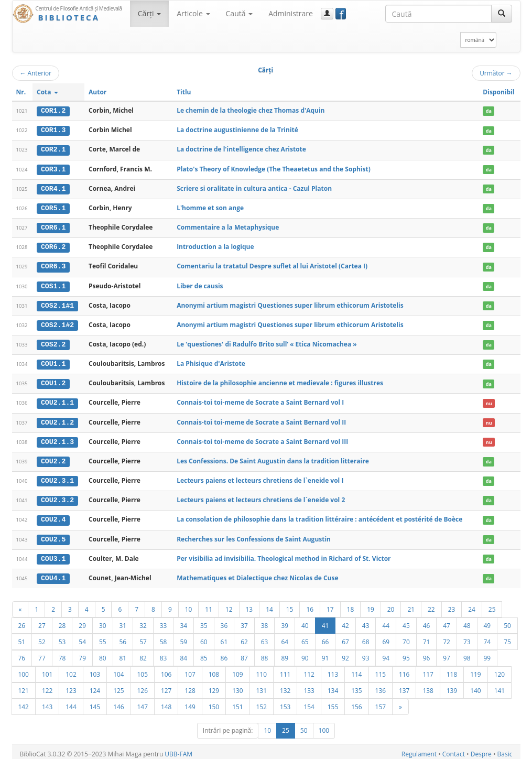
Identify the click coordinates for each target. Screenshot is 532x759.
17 (330, 604)
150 (214, 702)
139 (452, 686)
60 (204, 637)
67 (345, 637)
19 (371, 604)
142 (24, 702)
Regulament (419, 749)
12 (229, 604)
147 (143, 702)
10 (189, 604)
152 (262, 702)
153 (285, 702)
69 (386, 637)
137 (404, 686)
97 (447, 653)
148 (166, 702)
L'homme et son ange (210, 207)
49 (487, 621)
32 (143, 621)
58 (164, 637)
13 (249, 604)
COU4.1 (53, 573)
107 (190, 669)
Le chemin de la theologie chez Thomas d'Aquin (251, 110)
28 (62, 621)
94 (386, 653)
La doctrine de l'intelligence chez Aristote (241, 149)
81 (123, 653)
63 (265, 637)
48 (467, 621)
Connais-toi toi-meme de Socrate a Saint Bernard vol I (260, 400)
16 (310, 604)
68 (366, 637)
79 (82, 653)
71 (427, 637)
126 (143, 686)
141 (500, 686)
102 (71, 669)
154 (309, 702)
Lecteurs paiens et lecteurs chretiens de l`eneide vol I (260, 477)
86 (224, 653)
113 (333, 669)
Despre (481, 749)
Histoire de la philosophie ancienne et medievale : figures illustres (280, 380)
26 (22, 621)
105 (143, 669)
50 (507, 621)
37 (244, 621)
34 (183, 621)
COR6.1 (53, 226)
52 (42, 637)
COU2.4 (53, 516)
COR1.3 (53, 130)
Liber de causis (200, 284)
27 (42, 621)
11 (209, 604)
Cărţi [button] (149, 13)
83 (164, 653)
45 (406, 621)
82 (143, 653)
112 (309, 669)
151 (237, 702)
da (489, 111)
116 (404, 669)
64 (285, 637)
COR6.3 (53, 265)
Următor (496, 73)
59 (183, 637)
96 (427, 653)
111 (285, 669)
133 (309, 686)
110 (262, 669)
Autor (97, 92)
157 (381, 702)
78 (62, 653)
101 (47, 669)
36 (224, 621)
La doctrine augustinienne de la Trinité (237, 130)
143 (47, 702)
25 (492, 604)
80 (103, 653)
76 (22, 653)
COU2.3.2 (57, 496)
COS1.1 (53, 284)
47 (447, 621)
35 (204, 621)
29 (82, 621)
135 (356, 686)
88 (265, 653)
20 (391, 604)
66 (325, 637)
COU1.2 (53, 381)
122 (47, 686)
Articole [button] (193, 13)
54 (82, 637)
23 (452, 604)
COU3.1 (53, 554)
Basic (505, 749)
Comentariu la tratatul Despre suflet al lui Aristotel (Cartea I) (272, 264)
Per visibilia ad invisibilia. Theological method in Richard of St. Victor (284, 554)
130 (237, 686)
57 (143, 637)
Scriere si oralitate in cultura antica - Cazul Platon (254, 187)
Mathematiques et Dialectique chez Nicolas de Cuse (258, 573)
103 (95, 669)
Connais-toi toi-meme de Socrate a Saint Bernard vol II (261, 419)
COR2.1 (53, 149)
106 (166, 669)
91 (325, 653)
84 (183, 653)
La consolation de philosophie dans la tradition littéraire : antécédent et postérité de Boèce (319, 516)
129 (214, 686)
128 (190, 686)
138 (428, 686)
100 (24, 669)
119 (475, 669)
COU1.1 (53, 361)
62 (244, 637)
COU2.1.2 (57, 419)
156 (356, 702)
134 (333, 686)
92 (345, 653)
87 (244, 653)
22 (431, 604)
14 (269, 604)
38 (265, 621)
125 (118, 686)
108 (214, 669)
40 (305, 621)
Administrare (291, 13)
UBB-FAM (178, 749)
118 (452, 669)
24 (472, 604)
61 (224, 637)
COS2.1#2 (57, 323)
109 (237, 669)
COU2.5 (53, 535)
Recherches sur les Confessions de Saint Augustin (254, 534)
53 (62, 637)
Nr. (21, 92)
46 (427, 621)
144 (71, 702)
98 (467, 653)
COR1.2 (53, 111)
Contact (454, 749)
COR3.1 (53, 168)
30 (103, 621)
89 (285, 653)
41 (325, 621)
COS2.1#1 (57, 303)
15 (290, 604)
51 (22, 637)
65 (305, 637)
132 (285, 686)
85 (204, 653)
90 (305, 653)
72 (447, 637)
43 (366, 621)
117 (428, 669)
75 (507, 637)
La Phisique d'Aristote (211, 361)
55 (103, 637)
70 (406, 637)
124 (95, 686)
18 (351, 604)
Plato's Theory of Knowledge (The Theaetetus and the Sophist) (274, 168)
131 (262, 686)
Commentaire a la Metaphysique (228, 226)
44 (386, 621)
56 (123, 637)
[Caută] (502, 14)
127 (166, 686)
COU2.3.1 (57, 477)
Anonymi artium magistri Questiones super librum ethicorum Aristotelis (290, 303)
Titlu (184, 92)
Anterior (36, 73)
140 (475, 686)
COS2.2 (53, 342)
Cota (47, 92)
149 (190, 702)
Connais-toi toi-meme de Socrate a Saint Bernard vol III (262, 438)
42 (345, 621)
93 (366, 653)
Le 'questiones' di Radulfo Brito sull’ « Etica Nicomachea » (267, 342)
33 (164, 621)
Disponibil (498, 92)
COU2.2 (53, 458)
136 (381, 686)
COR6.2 (53, 246)
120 (500, 669)
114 (356, 669)
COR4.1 (53, 188)
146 (118, 702)
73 (467, 637)
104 (118, 669)
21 (411, 604)
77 (42, 653)
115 (381, 669)
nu (489, 400)
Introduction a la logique (215, 246)
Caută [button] (240, 13)
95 (406, 653)
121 (24, 686)
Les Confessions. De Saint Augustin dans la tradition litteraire (273, 457)
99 (487, 653)
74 (487, 637)
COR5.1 (53, 207)
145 (95, 702)
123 (71, 686)
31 (123, 621)
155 (333, 702)
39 (285, 621)
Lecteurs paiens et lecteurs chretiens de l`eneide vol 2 (261, 496)
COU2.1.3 (57, 438)
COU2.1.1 (57, 400)
